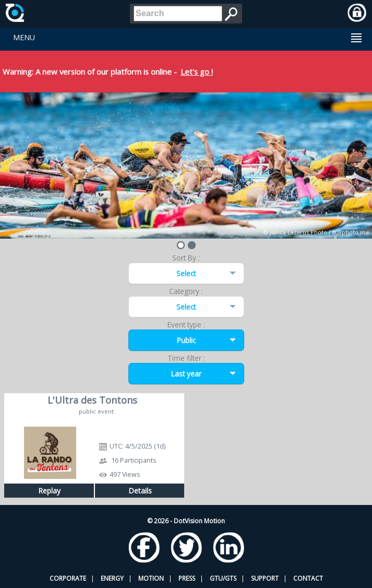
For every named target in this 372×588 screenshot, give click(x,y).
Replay (49, 491)
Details (140, 491)
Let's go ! (197, 72)
